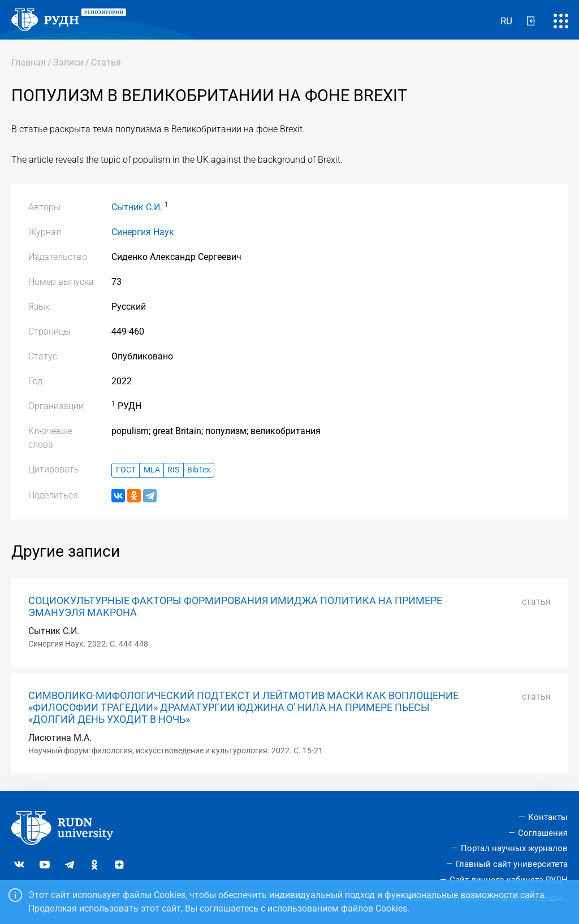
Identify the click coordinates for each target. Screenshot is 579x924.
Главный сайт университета (512, 864)
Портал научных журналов (514, 848)
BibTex (199, 470)
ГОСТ (126, 470)
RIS (173, 470)
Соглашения (543, 833)
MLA (152, 470)
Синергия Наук (143, 232)
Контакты (548, 817)
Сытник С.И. (137, 207)
